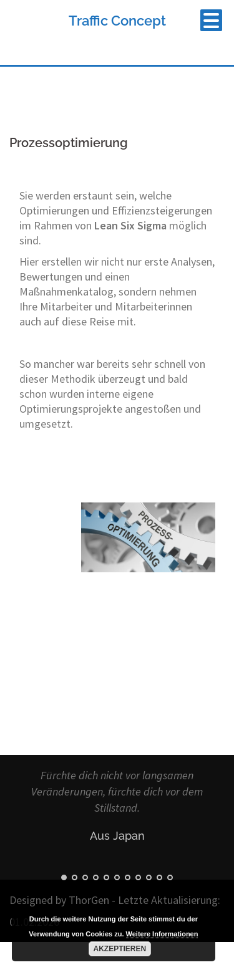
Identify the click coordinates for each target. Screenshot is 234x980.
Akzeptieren (120, 949)
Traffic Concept (117, 21)
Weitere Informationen (162, 934)
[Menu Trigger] (211, 20)
